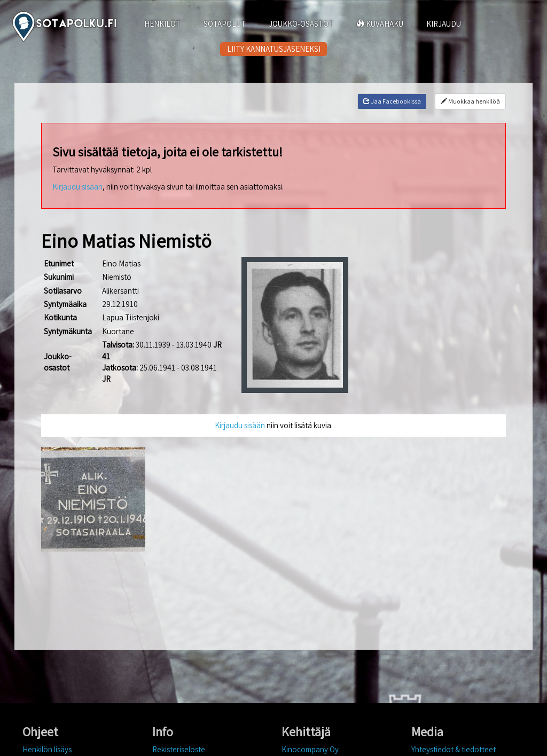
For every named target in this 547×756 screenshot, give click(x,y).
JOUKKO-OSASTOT (301, 24)
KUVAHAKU (380, 24)
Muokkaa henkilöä (470, 101)
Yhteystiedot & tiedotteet (454, 749)
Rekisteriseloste (179, 749)
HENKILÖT (162, 24)
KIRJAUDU (444, 24)
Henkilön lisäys (47, 749)
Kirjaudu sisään (77, 187)
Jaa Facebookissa (392, 101)
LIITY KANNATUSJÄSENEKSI (274, 49)
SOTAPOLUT (225, 24)
